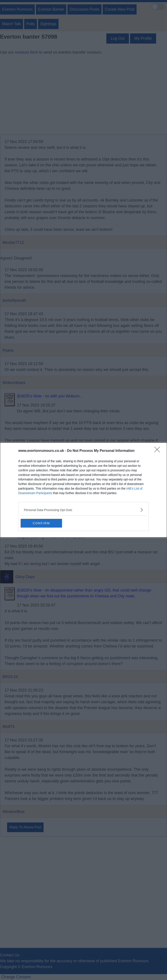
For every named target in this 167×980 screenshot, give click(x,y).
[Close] (159, 451)
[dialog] (83, 490)
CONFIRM (41, 523)
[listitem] (83, 510)
